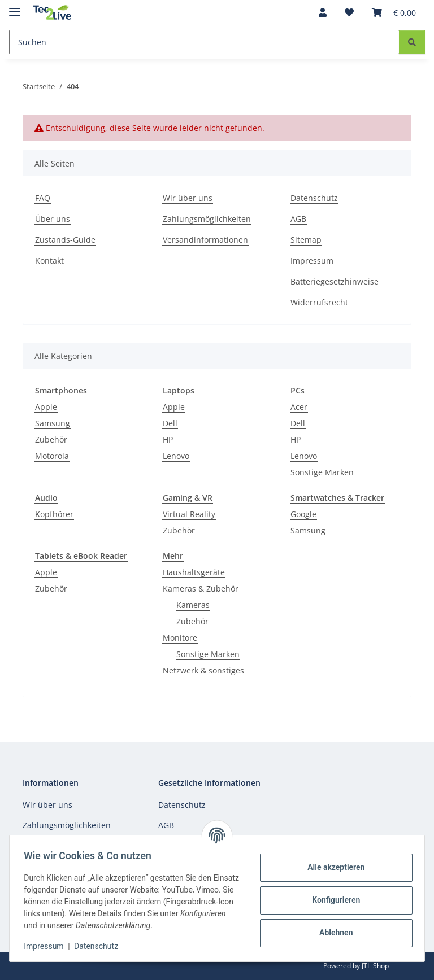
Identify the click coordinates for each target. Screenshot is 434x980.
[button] (323, 12)
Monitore (180, 638)
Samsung (53, 423)
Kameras (193, 605)
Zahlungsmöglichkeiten (207, 219)
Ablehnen (332, 933)
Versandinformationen (205, 240)
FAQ (43, 198)
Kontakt (49, 261)
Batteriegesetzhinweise (335, 281)
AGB (298, 219)
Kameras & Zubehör (201, 589)
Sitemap (306, 240)
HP (168, 439)
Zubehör (51, 439)
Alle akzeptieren (332, 867)
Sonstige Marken (322, 472)
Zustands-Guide (65, 240)
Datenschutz (100, 946)
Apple (46, 407)
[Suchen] (204, 42)
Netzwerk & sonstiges (203, 670)
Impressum (47, 946)
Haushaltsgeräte (194, 572)
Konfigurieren (332, 900)
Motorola (52, 456)
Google (303, 514)
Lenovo (176, 456)
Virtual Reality (189, 514)
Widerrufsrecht (319, 302)
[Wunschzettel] (349, 12)
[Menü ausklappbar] (15, 7)
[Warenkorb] (394, 12)
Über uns (53, 219)
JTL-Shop (375, 966)
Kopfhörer (54, 514)
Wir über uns (188, 198)
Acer (299, 407)
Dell (170, 423)
